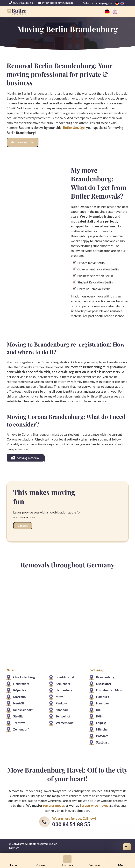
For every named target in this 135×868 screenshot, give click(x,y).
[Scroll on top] (127, 847)
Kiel (99, 710)
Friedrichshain (66, 677)
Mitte (60, 697)
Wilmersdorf (65, 723)
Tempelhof (63, 716)
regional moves (54, 805)
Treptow (19, 723)
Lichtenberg (64, 690)
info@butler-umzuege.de (56, 3)
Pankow (61, 703)
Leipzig (101, 723)
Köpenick (20, 690)
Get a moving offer (23, 142)
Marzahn (19, 697)
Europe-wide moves (94, 805)
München (103, 729)
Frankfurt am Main (109, 690)
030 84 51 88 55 (21, 3)
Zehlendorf (21, 729)
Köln (99, 716)
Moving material (25, 458)
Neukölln (19, 703)
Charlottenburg (24, 677)
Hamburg (103, 697)
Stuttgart (102, 742)
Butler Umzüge (74, 128)
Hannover (103, 703)
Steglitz (18, 716)
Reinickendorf (23, 710)
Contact (23, 525)
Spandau (62, 710)
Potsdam (102, 736)
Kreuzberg (63, 684)
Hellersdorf (21, 684)
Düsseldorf (104, 684)
